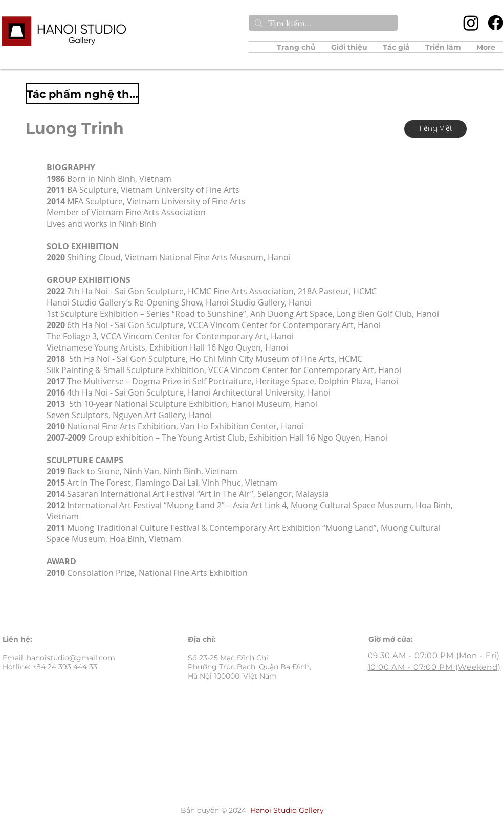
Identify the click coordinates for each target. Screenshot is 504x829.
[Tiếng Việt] (435, 129)
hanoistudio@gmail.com (71, 658)
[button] (396, 47)
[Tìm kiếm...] (322, 24)
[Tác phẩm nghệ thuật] (82, 94)
